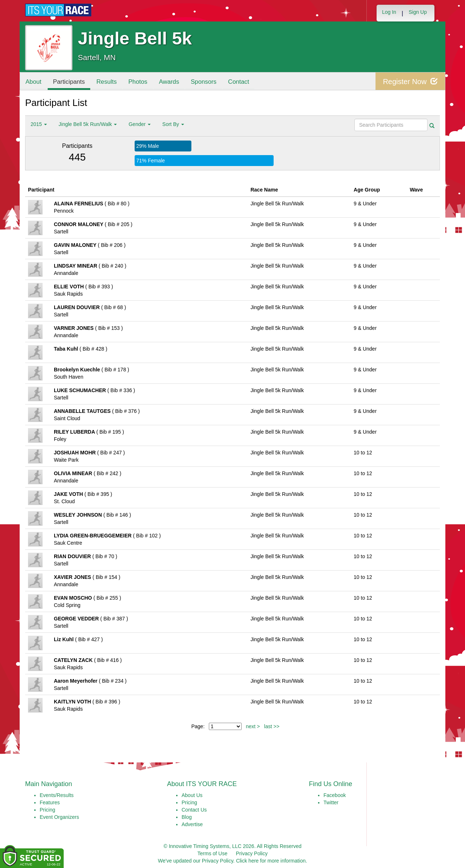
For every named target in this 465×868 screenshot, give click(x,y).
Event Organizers (59, 817)
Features (50, 802)
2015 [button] (39, 124)
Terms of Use (212, 853)
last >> (272, 726)
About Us (192, 795)
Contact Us (194, 810)
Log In (389, 12)
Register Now (410, 81)
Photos (138, 82)
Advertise (192, 824)
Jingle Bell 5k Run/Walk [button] (88, 124)
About (33, 82)
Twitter (331, 802)
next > (253, 726)
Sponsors (204, 82)
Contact (239, 82)
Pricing (47, 810)
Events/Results (57, 795)
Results (107, 82)
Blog (187, 817)
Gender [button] (140, 124)
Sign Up (418, 12)
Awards (170, 82)
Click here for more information (271, 861)
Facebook (335, 795)
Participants (69, 82)
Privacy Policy (252, 853)
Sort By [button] (173, 124)
